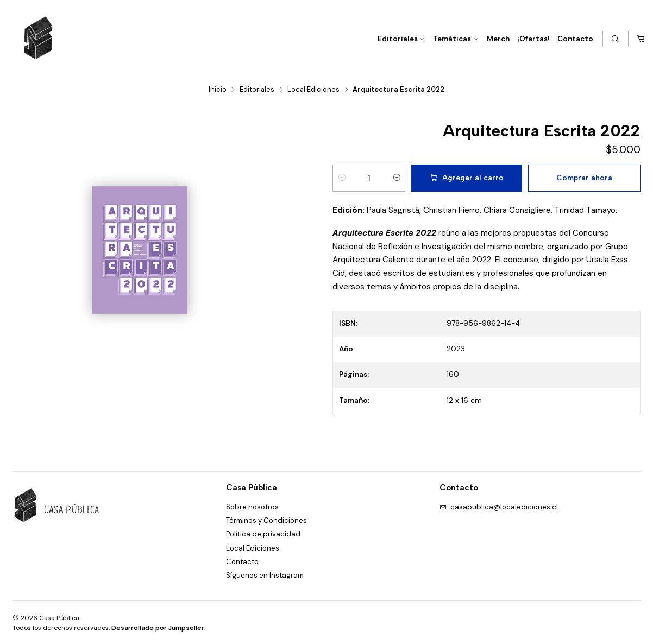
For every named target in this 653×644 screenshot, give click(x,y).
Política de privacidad (263, 534)
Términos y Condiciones (266, 520)
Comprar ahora (584, 177)
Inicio (218, 89)
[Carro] (641, 39)
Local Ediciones (313, 89)
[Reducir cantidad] (341, 178)
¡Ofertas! (533, 39)
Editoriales (402, 39)
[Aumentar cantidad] (397, 178)
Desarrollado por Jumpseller (158, 627)
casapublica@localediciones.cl (499, 506)
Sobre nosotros (252, 506)
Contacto (575, 39)
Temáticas (456, 39)
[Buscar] (616, 39)
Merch (498, 39)
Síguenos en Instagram (265, 575)
